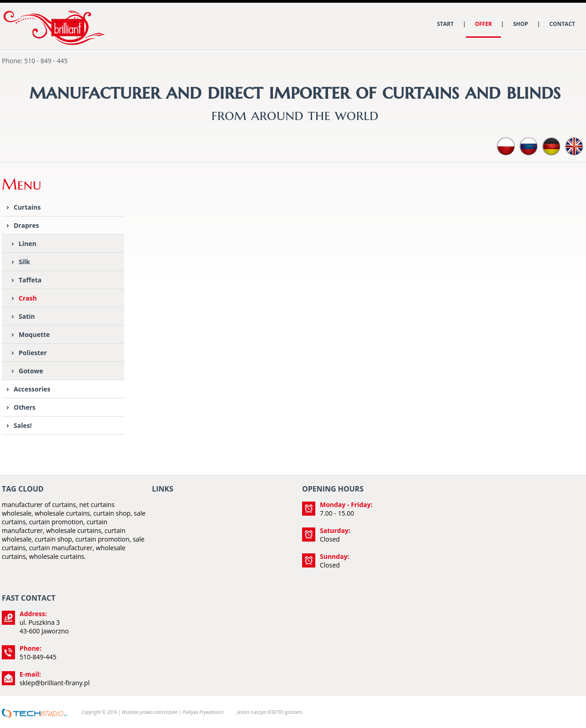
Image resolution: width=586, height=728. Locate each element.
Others (25, 407)
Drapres (26, 225)
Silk (24, 262)
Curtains (27, 207)
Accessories (32, 389)
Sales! (23, 425)
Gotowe (31, 371)
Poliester (33, 353)
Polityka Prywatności (203, 712)
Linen (28, 244)
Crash (28, 298)
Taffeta (30, 280)
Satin (27, 316)
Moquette (34, 334)
